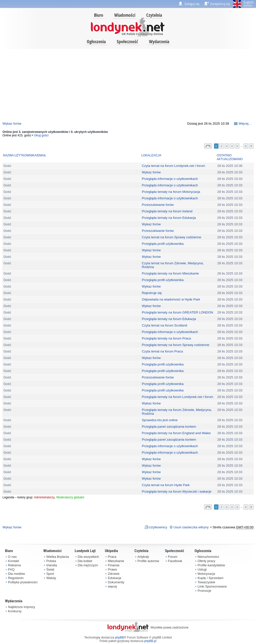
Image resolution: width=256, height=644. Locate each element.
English (248, 4)
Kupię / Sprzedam (210, 578)
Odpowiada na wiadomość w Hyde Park (171, 299)
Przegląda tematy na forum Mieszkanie (170, 273)
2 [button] (221, 146)
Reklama (14, 565)
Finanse (113, 565)
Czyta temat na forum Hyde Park (166, 485)
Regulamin (16, 578)
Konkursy (15, 611)
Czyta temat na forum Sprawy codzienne (171, 237)
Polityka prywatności (23, 582)
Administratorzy (44, 497)
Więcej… (245, 124)
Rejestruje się (152, 293)
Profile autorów (148, 561)
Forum (173, 557)
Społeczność (127, 41)
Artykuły (143, 557)
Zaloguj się (192, 4)
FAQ (11, 569)
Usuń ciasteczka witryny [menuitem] (191, 527)
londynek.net (128, 27)
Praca (112, 557)
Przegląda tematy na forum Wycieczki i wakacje (176, 491)
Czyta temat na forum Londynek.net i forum (173, 166)
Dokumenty (116, 582)
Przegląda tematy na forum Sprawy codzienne (175, 345)
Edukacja (114, 578)
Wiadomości (125, 15)
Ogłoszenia (96, 41)
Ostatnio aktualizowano (230, 157)
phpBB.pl (150, 641)
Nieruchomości (208, 557)
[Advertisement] (128, 84)
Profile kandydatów (211, 565)
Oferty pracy (206, 561)
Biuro (99, 15)
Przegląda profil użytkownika (163, 244)
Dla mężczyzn (88, 565)
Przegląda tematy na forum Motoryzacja (171, 192)
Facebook (175, 561)
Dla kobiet (85, 561)
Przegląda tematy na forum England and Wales (176, 433)
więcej (112, 586)
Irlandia (52, 565)
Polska (51, 561)
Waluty (51, 578)
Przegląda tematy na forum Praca (166, 338)
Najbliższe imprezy (21, 607)
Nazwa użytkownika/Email (25, 155)
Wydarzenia (159, 41)
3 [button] (227, 146)
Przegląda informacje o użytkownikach (170, 179)
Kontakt (13, 561)
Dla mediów (16, 574)
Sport (50, 574)
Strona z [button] (208, 146)
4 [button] (232, 146)
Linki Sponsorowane (212, 586)
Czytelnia (154, 15)
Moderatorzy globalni (70, 497)
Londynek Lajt (85, 551)
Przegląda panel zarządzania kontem (169, 427)
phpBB (119, 638)
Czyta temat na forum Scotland (164, 325)
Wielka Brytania (57, 557)
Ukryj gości (41, 135)
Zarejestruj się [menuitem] (220, 4)
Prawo (112, 569)
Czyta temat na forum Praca (162, 351)
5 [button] (237, 146)
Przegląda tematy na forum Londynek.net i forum (177, 397)
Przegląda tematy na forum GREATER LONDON (177, 312)
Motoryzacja (206, 574)
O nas (12, 557)
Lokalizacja (151, 155)
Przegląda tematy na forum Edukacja (169, 218)
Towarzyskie (206, 582)
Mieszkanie (116, 561)
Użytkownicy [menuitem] (158, 527)
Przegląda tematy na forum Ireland (167, 211)
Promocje (204, 591)
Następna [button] (251, 146)
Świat (50, 569)
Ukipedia (111, 551)
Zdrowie (113, 574)
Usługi (202, 569)
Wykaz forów (12, 124)
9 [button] (246, 146)
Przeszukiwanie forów (158, 205)
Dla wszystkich (88, 557)
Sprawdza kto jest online (160, 420)
